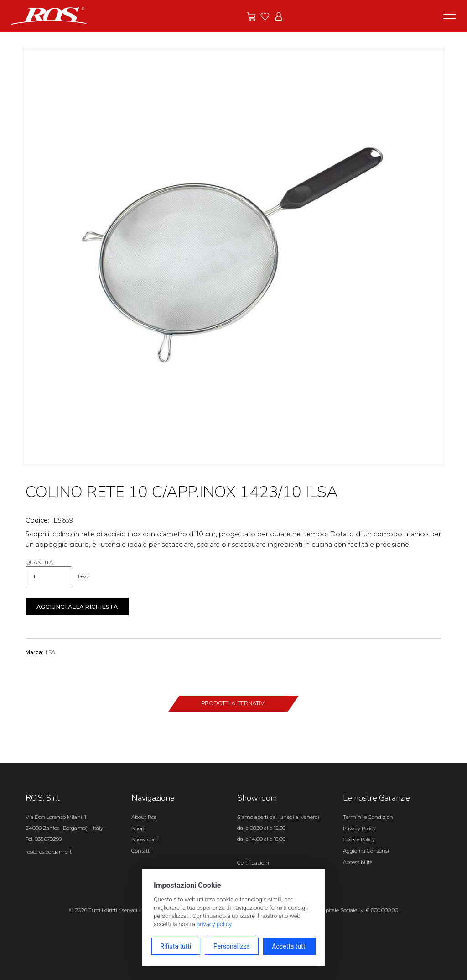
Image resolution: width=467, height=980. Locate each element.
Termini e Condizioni (369, 817)
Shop (138, 828)
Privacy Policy (359, 828)
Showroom (145, 839)
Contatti (141, 851)
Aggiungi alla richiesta (77, 607)
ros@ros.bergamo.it (49, 852)
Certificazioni (253, 863)
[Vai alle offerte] (251, 16)
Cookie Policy (359, 839)
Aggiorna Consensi (366, 851)
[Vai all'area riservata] (279, 16)
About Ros (144, 817)
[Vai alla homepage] (49, 16)
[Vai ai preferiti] (265, 16)
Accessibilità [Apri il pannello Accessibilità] (358, 862)
